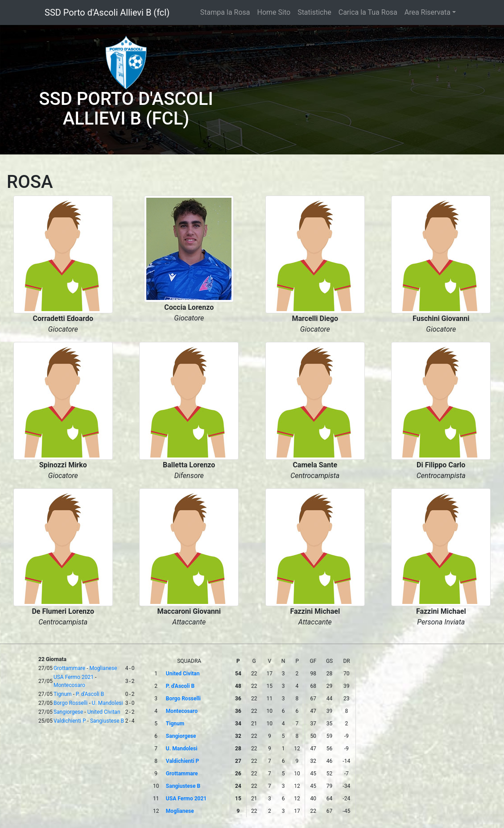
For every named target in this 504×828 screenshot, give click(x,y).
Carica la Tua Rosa (368, 12)
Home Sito (274, 12)
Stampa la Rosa (225, 12)
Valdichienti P (70, 721)
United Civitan (104, 712)
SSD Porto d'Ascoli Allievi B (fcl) (107, 12)
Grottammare (69, 668)
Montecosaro (69, 685)
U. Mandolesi (107, 703)
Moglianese (103, 668)
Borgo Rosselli (71, 703)
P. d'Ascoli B (90, 694)
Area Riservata (428, 12)
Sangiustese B (107, 721)
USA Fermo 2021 (74, 677)
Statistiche (314, 12)
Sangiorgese (68, 712)
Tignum (63, 694)
